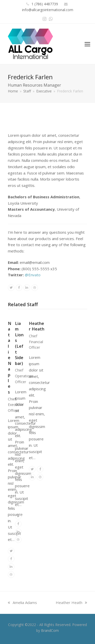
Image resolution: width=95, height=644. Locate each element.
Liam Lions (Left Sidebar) (19, 343)
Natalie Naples (9, 358)
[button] (87, 44)
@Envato (33, 275)
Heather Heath (37, 326)
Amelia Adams (22, 602)
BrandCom (50, 630)
